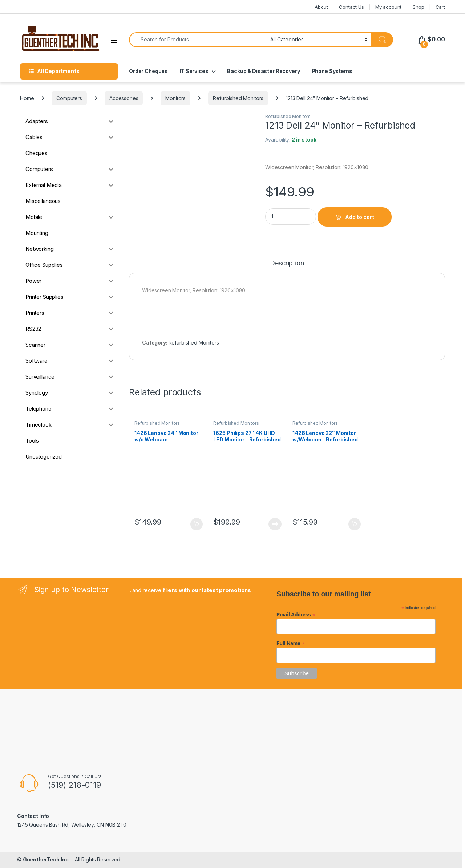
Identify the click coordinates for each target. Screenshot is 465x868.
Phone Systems (332, 71)
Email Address (296, 615)
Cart (440, 7)
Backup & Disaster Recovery (263, 71)
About (321, 7)
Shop (418, 7)
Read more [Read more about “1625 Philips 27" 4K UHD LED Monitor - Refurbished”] (275, 524)
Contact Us (351, 7)
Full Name (290, 643)
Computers (69, 98)
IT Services (194, 71)
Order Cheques (148, 71)
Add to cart (360, 217)
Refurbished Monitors (238, 98)
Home (27, 98)
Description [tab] (287, 263)
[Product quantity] (291, 217)
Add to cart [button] (197, 524)
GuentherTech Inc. (46, 859)
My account (389, 7)
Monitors (175, 98)
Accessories (124, 98)
